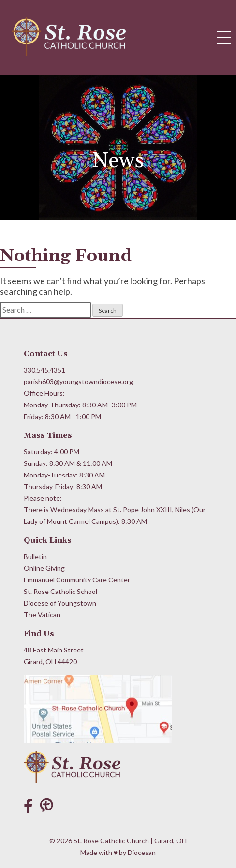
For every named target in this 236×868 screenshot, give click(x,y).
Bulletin (35, 557)
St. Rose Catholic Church (111, 841)
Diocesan (142, 852)
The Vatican (42, 615)
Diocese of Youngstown (60, 603)
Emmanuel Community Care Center (77, 580)
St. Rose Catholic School (60, 591)
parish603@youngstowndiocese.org (78, 382)
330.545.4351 (44, 370)
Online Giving (44, 568)
